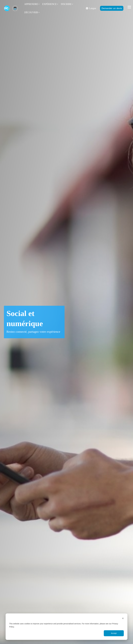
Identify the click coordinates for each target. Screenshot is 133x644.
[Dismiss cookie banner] (123, 619)
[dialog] (66, 627)
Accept (114, 633)
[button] (129, 7)
